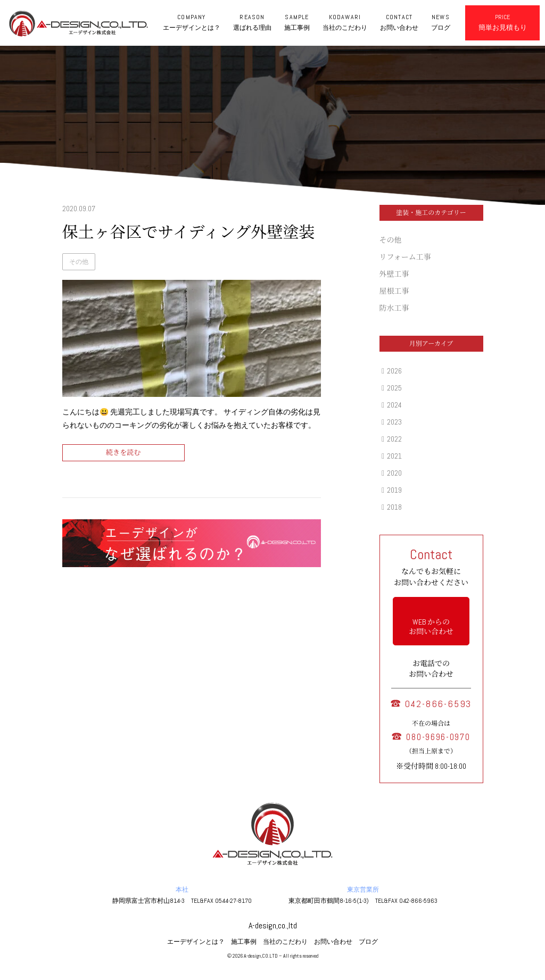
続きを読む (123, 452)
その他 (79, 262)
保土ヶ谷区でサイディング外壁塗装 (189, 232)
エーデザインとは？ (196, 942)
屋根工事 (394, 291)
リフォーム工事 (405, 257)
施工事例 (244, 942)
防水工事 (394, 308)
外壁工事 (394, 274)
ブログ (368, 942)
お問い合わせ (333, 942)
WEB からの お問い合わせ (431, 627)
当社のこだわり (285, 942)
